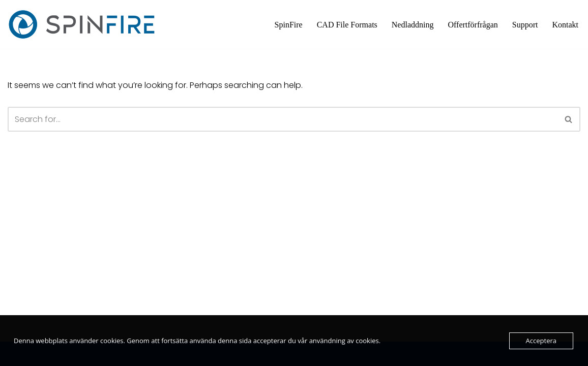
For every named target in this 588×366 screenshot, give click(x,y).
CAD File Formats (347, 25)
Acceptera (541, 341)
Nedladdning (413, 25)
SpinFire (289, 25)
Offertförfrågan (473, 25)
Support (525, 25)
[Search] (283, 119)
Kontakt (565, 25)
